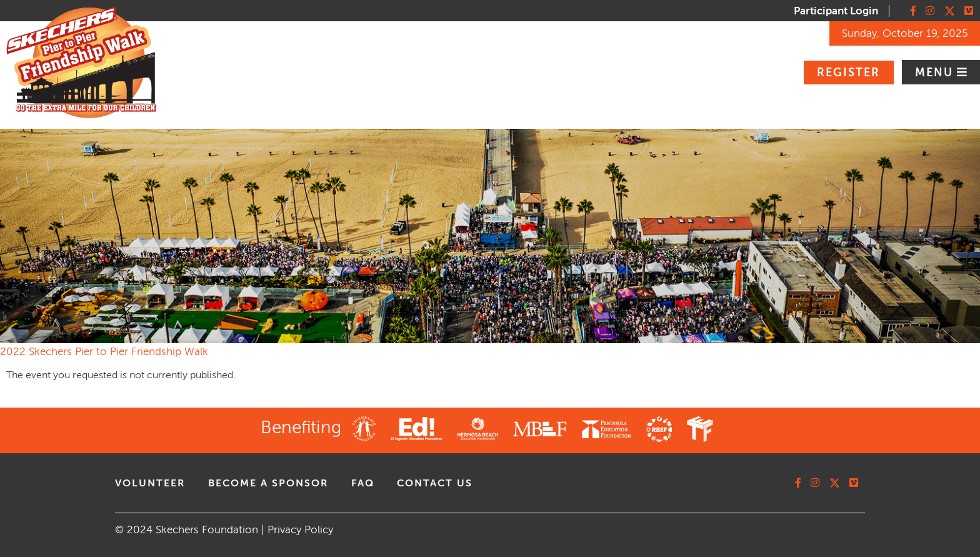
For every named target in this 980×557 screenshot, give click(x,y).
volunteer (150, 483)
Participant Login (836, 11)
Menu (936, 73)
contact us (435, 483)
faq (363, 483)
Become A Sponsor (268, 483)
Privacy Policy (300, 530)
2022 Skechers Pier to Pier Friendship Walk (104, 352)
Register (848, 73)
